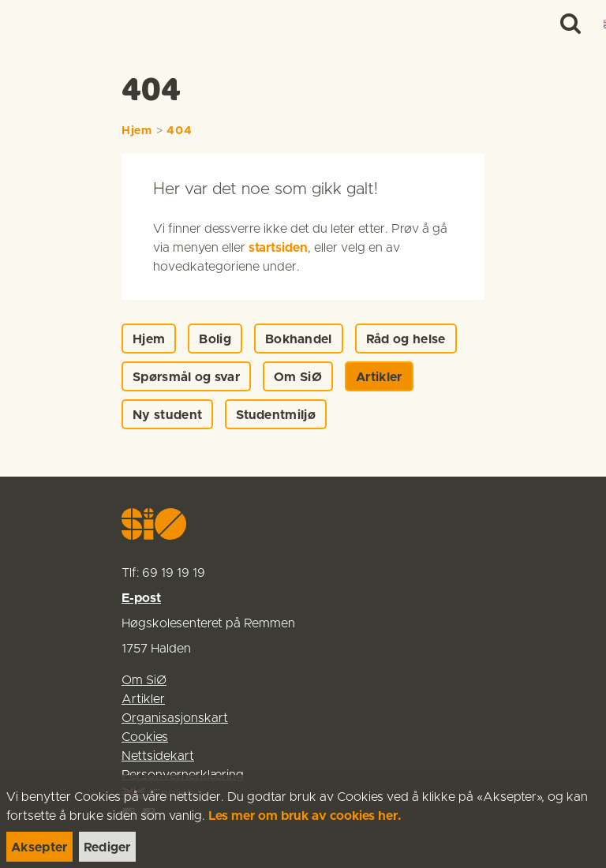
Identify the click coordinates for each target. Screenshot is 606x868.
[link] (41, 23)
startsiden (278, 248)
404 (179, 131)
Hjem (137, 131)
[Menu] (578, 24)
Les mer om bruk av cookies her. (305, 816)
